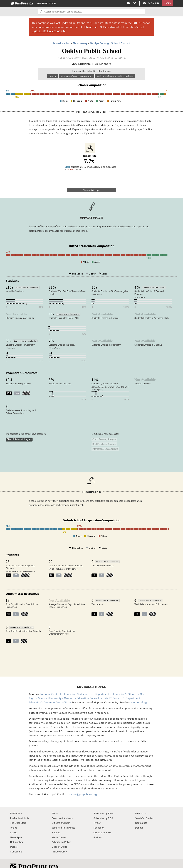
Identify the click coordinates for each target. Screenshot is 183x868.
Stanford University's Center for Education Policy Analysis (73, 689)
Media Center (60, 828)
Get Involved (17, 833)
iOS (96, 824)
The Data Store (19, 814)
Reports (56, 824)
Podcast (98, 828)
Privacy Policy (60, 843)
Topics (14, 819)
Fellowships (70, 819)
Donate (167, 3)
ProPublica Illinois (20, 809)
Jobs (54, 819)
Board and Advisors (63, 809)
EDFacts (114, 689)
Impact (14, 838)
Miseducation (47, 4)
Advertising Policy (62, 833)
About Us (57, 804)
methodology (139, 693)
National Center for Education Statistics (64, 685)
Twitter (97, 814)
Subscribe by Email (105, 804)
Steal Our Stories (145, 809)
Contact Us (142, 814)
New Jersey (80, 43)
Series (14, 824)
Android (108, 824)
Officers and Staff (62, 814)
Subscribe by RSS (104, 809)
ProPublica (16, 804)
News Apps (17, 828)
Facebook (99, 819)
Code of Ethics (60, 838)
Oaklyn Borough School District (110, 43)
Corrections (17, 843)
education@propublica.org (81, 785)
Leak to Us (141, 804)
